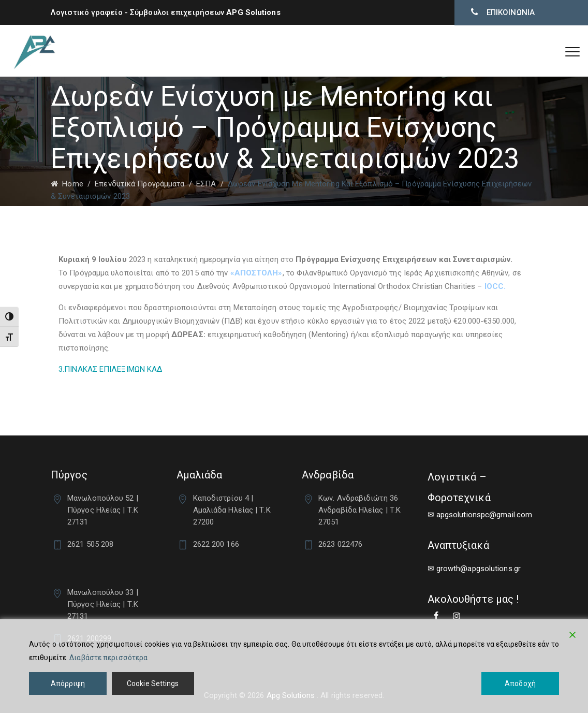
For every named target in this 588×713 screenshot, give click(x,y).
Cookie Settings (153, 683)
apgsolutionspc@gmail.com (484, 515)
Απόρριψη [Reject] (68, 683)
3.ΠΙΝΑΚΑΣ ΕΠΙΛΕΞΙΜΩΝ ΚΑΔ (110, 369)
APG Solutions (253, 12)
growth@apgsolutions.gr (479, 569)
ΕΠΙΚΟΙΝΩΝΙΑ (510, 12)
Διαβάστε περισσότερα (108, 658)
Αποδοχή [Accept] (520, 683)
